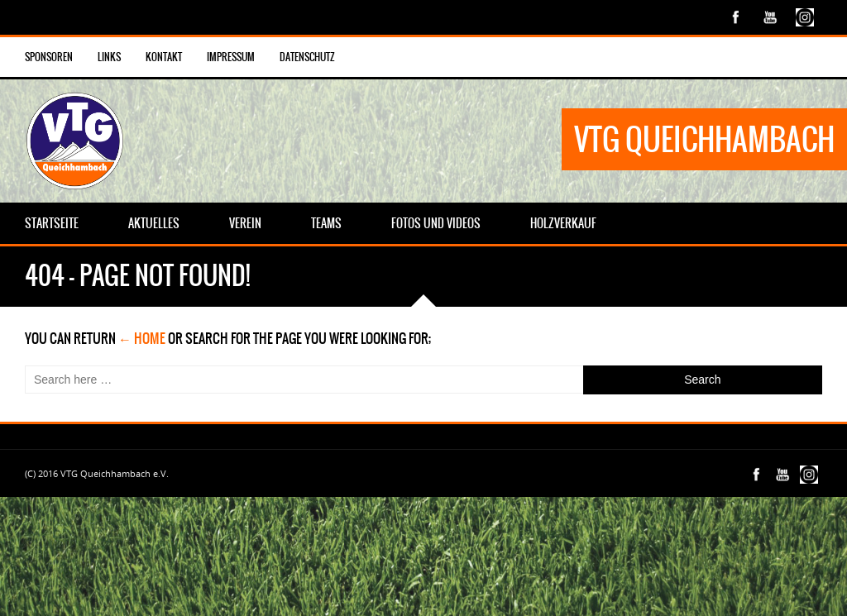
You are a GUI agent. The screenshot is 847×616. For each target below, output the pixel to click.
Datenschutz (307, 57)
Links (109, 57)
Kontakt (164, 57)
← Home (142, 338)
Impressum (231, 57)
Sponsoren (49, 57)
